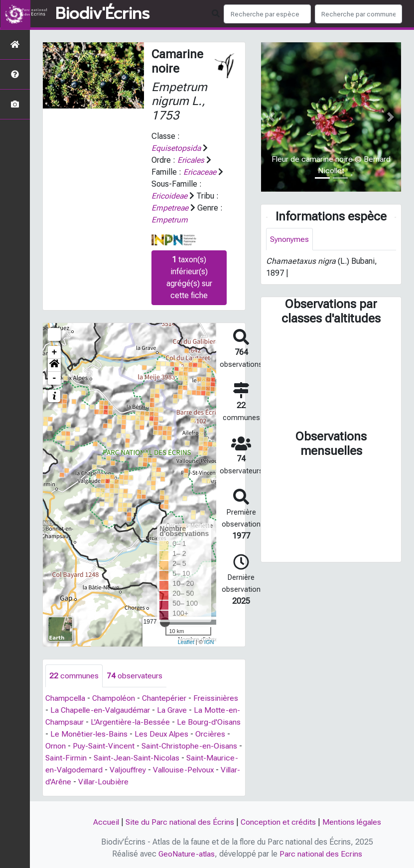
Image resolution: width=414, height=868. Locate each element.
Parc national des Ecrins (321, 854)
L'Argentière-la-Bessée (131, 722)
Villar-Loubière (159, 782)
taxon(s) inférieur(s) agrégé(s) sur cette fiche (189, 277)
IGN (209, 642)
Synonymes (290, 239)
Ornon (56, 746)
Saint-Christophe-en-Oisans (190, 746)
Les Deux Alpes (162, 734)
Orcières (212, 734)
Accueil (105, 822)
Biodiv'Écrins (102, 14)
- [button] (55, 378)
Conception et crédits (278, 822)
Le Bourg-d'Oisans (210, 722)
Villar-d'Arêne (103, 782)
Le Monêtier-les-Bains (89, 734)
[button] (54, 365)
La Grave (174, 710)
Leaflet (186, 642)
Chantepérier (167, 698)
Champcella (66, 698)
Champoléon (116, 698)
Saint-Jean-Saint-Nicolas (143, 758)
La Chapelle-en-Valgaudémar (101, 710)
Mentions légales (353, 822)
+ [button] (55, 352)
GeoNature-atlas (186, 854)
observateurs (135, 676)
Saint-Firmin (71, 758)
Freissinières (219, 698)
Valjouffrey (160, 770)
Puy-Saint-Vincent (104, 746)
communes (74, 676)
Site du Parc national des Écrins (179, 822)
